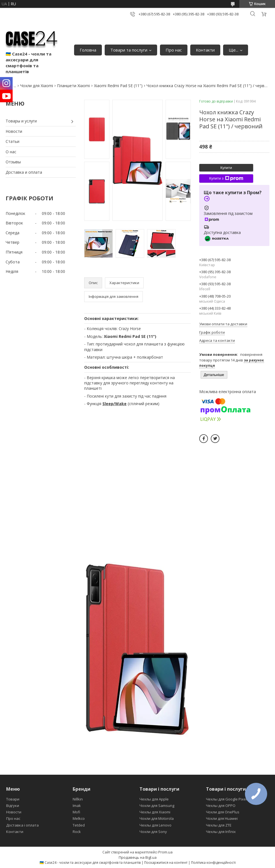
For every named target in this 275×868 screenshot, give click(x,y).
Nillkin (78, 799)
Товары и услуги (21, 121)
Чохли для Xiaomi (37, 86)
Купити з (226, 178)
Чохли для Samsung (157, 806)
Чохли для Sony (153, 832)
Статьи (12, 141)
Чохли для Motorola (157, 818)
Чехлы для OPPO (221, 806)
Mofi (76, 812)
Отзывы (13, 162)
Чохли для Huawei (222, 818)
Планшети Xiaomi (73, 86)
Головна (88, 50)
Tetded (79, 825)
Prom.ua (165, 852)
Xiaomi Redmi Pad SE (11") (118, 86)
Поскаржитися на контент (166, 863)
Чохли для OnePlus (223, 812)
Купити (226, 168)
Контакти (205, 50)
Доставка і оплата (22, 825)
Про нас (174, 50)
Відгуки (13, 806)
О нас (11, 152)
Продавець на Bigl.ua (138, 857)
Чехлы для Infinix (221, 832)
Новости (14, 131)
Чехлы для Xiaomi (155, 812)
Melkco (79, 818)
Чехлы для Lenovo (155, 825)
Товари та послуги (129, 50)
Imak (77, 806)
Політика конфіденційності (213, 863)
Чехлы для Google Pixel (226, 799)
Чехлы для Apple (154, 799)
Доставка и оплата (24, 172)
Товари (13, 799)
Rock (77, 832)
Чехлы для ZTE (219, 825)
